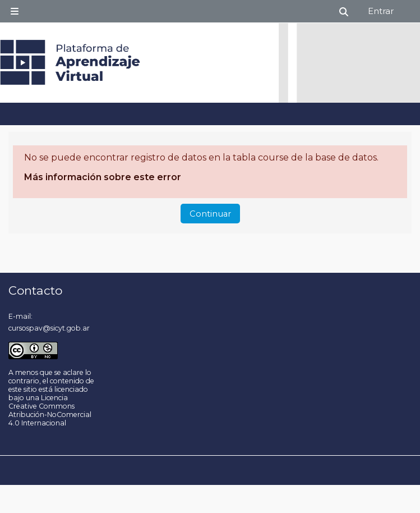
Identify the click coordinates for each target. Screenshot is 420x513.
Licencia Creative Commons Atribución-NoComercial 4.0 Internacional (50, 410)
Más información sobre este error (103, 177)
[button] (344, 12)
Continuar (210, 214)
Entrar (381, 11)
